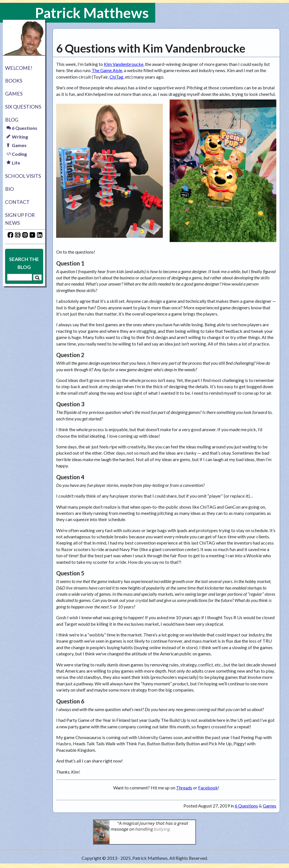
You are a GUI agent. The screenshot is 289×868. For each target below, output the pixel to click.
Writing (17, 137)
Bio (9, 189)
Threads (184, 788)
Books (14, 81)
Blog (12, 120)
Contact (17, 202)
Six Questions (23, 107)
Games (14, 94)
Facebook (208, 788)
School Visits (23, 176)
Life (13, 163)
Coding (17, 154)
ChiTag (116, 77)
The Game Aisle (107, 70)
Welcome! (19, 68)
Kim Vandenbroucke (124, 64)
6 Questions (22, 128)
